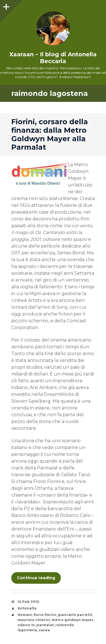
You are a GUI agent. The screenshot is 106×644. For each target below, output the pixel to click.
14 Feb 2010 (28, 602)
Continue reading (36, 578)
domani (25, 615)
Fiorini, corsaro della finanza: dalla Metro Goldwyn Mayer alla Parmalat (50, 134)
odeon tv (26, 625)
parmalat (45, 625)
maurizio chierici (34, 620)
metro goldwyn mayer (73, 620)
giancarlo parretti (75, 615)
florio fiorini (45, 615)
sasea (44, 630)
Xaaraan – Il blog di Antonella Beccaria (53, 58)
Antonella (27, 608)
